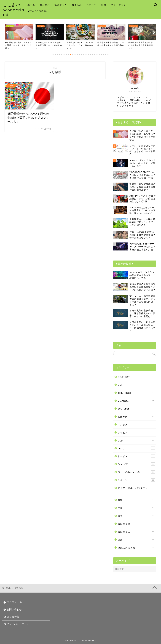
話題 (104, 5)
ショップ (137, 464)
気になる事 (137, 524)
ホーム (31, 5)
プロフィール (14, 602)
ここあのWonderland (14, 10)
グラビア (137, 432)
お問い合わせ (14, 609)
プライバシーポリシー (19, 624)
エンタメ (45, 5)
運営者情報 (13, 617)
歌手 (137, 516)
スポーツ (91, 5)
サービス (137, 456)
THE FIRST (137, 393)
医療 (137, 500)
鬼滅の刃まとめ (137, 547)
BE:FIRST (137, 377)
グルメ (137, 440)
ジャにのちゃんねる (137, 472)
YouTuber (137, 408)
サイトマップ (118, 5)
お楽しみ (77, 5)
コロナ (137, 448)
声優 (137, 508)
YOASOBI (137, 401)
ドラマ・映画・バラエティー (137, 490)
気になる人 (61, 5)
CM (137, 385)
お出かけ (137, 416)
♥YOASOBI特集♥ (38, 11)
